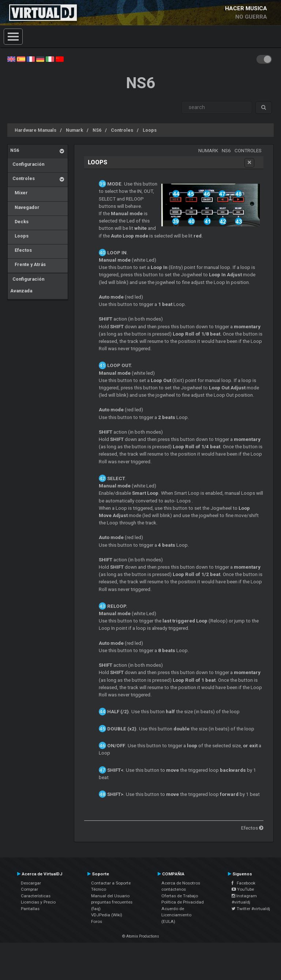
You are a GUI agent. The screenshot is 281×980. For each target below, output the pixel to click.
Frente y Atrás (28, 264)
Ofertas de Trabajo (180, 896)
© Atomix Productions (141, 936)
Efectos (21, 250)
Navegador (25, 207)
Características (36, 896)
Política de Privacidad (183, 902)
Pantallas (30, 909)
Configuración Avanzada (27, 285)
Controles (122, 130)
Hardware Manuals (35, 130)
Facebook (243, 883)
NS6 (97, 130)
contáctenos (174, 889)
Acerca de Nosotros (181, 883)
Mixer (19, 193)
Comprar (29, 889)
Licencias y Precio (38, 902)
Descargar (31, 883)
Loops (150, 130)
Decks (19, 222)
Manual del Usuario (110, 896)
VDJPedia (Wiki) (107, 915)
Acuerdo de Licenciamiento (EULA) (176, 915)
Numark (74, 130)
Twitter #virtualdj (251, 909)
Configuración (27, 164)
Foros (97, 921)
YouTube (243, 889)
